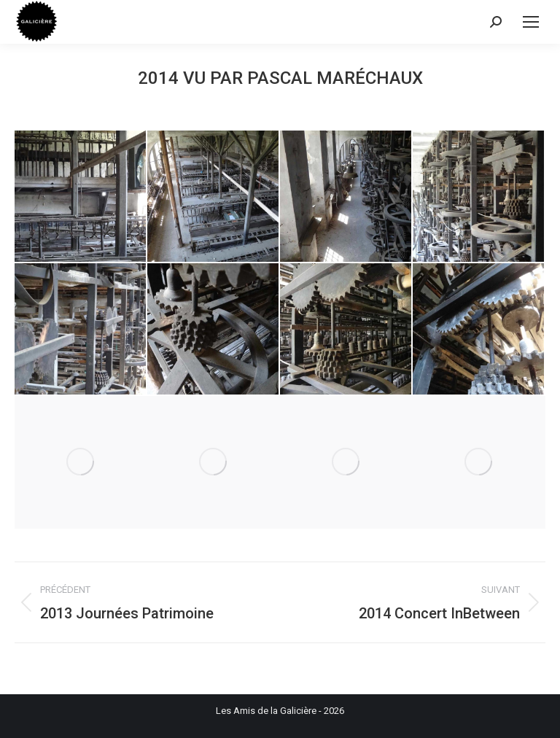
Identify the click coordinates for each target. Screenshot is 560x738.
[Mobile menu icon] (531, 22)
